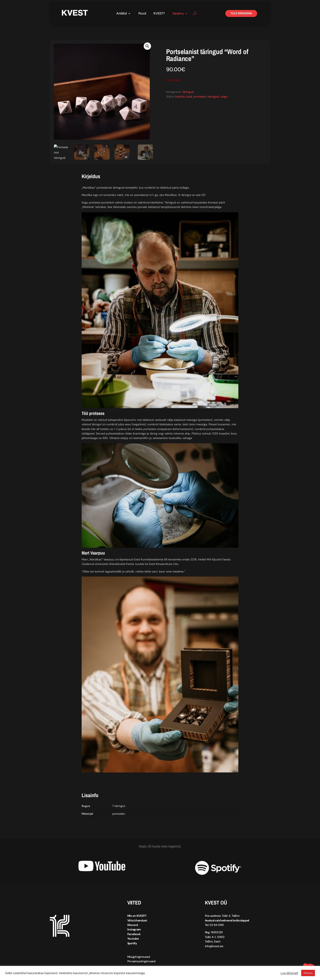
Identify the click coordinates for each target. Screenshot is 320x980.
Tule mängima (241, 13)
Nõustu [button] (308, 973)
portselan (200, 96)
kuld (189, 96)
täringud (213, 96)
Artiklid (122, 14)
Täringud (188, 92)
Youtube (133, 939)
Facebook (134, 934)
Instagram (134, 929)
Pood (142, 14)
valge (224, 96)
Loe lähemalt (289, 973)
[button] (147, 46)
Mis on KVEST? (137, 916)
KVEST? (159, 14)
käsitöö (180, 96)
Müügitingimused (139, 957)
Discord (133, 925)
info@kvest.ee (214, 946)
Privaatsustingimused (141, 961)
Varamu (178, 14)
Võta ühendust (137, 920)
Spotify (132, 943)
